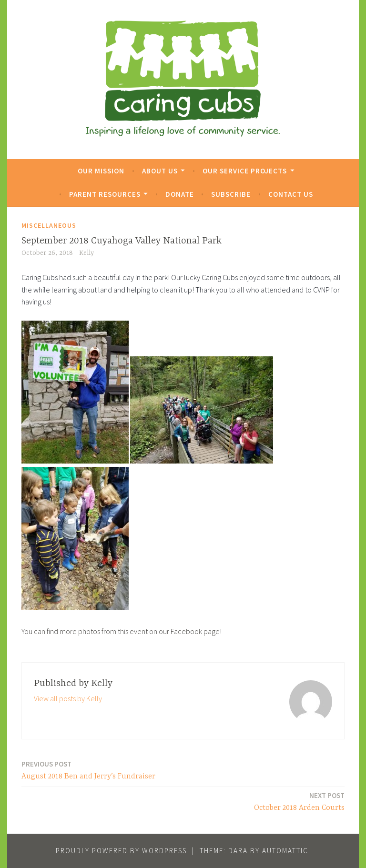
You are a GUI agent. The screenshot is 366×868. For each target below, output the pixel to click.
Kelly (86, 253)
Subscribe (231, 194)
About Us (160, 171)
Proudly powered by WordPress (121, 851)
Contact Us (291, 194)
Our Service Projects (245, 171)
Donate (180, 194)
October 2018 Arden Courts (299, 801)
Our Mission (101, 171)
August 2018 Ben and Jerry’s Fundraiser (88, 770)
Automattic (285, 851)
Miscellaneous (49, 225)
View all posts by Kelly (68, 698)
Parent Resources (105, 194)
